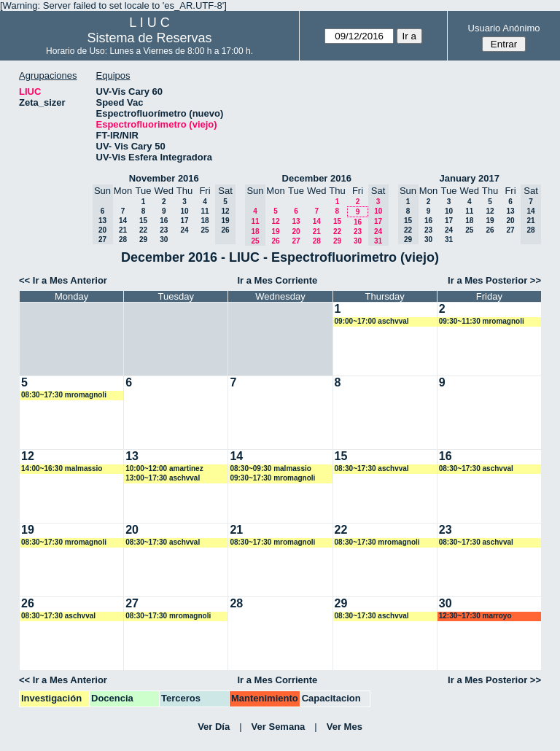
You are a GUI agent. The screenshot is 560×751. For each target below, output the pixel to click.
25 (205, 230)
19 (275, 231)
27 (296, 241)
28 (123, 240)
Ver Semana (279, 727)
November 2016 (164, 178)
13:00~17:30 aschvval (163, 478)
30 (164, 240)
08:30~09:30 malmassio (270, 468)
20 (296, 231)
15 (143, 221)
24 (184, 230)
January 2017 (470, 178)
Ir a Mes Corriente (277, 280)
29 (143, 240)
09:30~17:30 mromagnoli (272, 478)
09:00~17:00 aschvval (372, 321)
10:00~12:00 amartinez (164, 468)
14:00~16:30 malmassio (62, 468)
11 (205, 211)
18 (205, 221)
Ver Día (214, 727)
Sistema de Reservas (150, 38)
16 (164, 221)
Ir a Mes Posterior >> (494, 280)
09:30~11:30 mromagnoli (482, 321)
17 (184, 221)
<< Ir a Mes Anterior (63, 280)
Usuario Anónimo (504, 28)
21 (123, 230)
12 (275, 221)
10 (184, 211)
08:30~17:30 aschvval (372, 468)
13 (296, 221)
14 (123, 221)
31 (449, 240)
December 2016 (317, 178)
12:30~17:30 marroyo (475, 616)
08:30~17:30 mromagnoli (64, 395)
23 (164, 230)
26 (275, 241)
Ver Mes (345, 727)
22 (143, 230)
